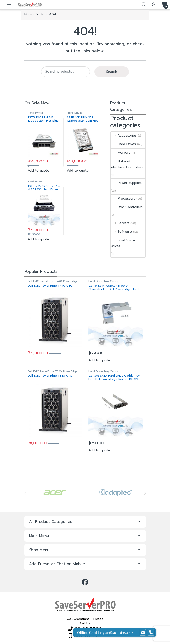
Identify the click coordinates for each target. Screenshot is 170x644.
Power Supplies (126, 183)
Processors (123, 199)
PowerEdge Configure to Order (53, 283)
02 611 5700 (87, 629)
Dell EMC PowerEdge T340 (45, 371)
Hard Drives (35, 113)
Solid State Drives (123, 243)
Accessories (124, 135)
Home (29, 14)
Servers (120, 223)
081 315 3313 (87, 636)
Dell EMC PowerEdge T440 (45, 281)
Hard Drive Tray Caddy (104, 281)
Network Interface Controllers (127, 164)
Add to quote (39, 170)
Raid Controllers (127, 207)
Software (121, 232)
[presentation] (145, 493)
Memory (121, 153)
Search (144, 5)
